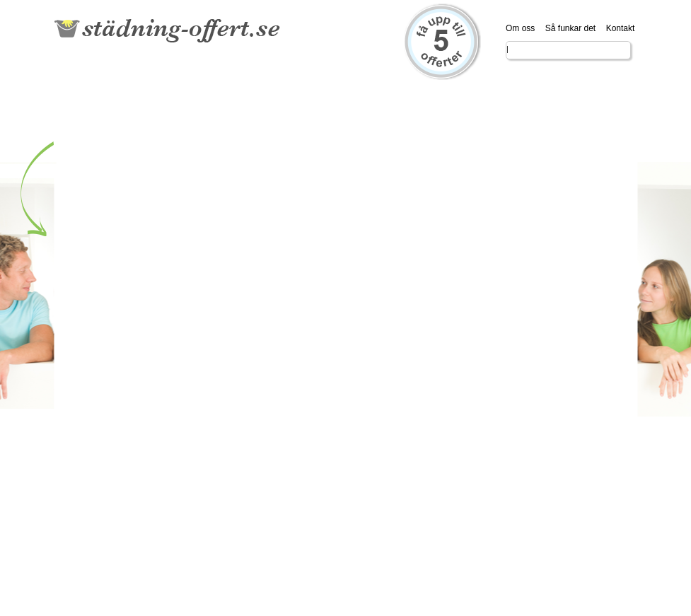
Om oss (520, 28)
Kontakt (621, 28)
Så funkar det (570, 28)
